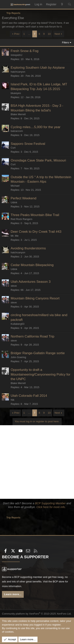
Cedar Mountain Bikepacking (32, 265)
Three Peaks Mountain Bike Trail (35, 215)
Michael (15, 186)
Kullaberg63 (17, 324)
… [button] (29, 34)
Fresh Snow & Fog (25, 51)
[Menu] (5, 5)
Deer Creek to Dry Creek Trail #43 (36, 232)
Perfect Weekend (23, 198)
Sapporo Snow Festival (28, 144)
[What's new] (62, 5)
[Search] (69, 5)
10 (49, 34)
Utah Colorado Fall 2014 (29, 396)
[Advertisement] (37, 462)
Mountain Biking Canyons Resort (35, 298)
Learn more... (13, 594)
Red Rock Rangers (22, 219)
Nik (13, 400)
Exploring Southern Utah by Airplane (38, 68)
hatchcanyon (18, 72)
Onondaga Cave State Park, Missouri (38, 160)
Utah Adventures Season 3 (31, 282)
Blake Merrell (18, 114)
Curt (13, 148)
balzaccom (17, 131)
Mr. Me (15, 236)
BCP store (59, 582)
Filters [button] (65, 42)
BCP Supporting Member (50, 503)
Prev (17, 34)
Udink (14, 202)
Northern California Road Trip (32, 336)
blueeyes (16, 93)
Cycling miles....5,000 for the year (36, 127)
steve (14, 286)
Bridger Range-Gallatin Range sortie (38, 353)
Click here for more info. (51, 507)
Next (57, 34)
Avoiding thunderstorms (28, 248)
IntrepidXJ (16, 55)
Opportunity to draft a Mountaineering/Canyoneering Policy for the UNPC (40, 374)
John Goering (18, 357)
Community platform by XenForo (37, 614)
